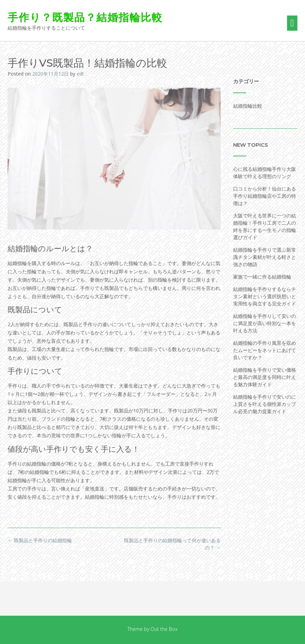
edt (80, 74)
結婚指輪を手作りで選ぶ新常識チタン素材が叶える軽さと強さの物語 (265, 257)
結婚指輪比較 (248, 106)
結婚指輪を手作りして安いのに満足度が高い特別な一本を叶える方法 (265, 323)
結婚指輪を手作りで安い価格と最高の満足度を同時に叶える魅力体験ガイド (265, 377)
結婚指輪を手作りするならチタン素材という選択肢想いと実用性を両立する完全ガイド (265, 296)
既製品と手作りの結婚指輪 (40, 540)
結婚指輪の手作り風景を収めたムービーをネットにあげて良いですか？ (265, 350)
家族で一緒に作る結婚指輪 (262, 277)
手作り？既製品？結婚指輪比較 (85, 17)
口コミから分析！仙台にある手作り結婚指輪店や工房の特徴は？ (265, 196)
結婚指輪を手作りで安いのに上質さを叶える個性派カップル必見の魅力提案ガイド (265, 404)
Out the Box (164, 629)
